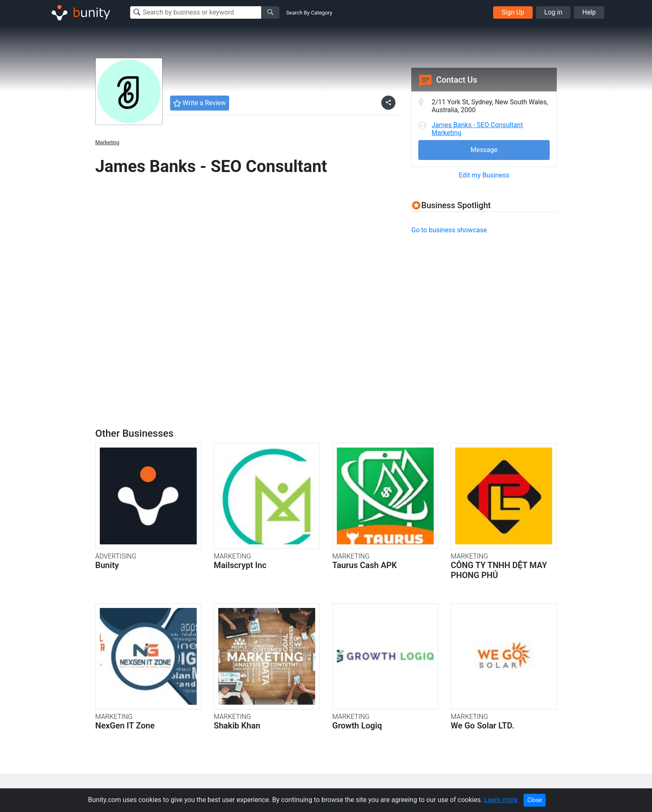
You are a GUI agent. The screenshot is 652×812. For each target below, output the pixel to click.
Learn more (501, 800)
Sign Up (513, 12)
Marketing (107, 142)
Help (589, 12)
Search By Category (309, 13)
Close (535, 800)
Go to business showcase (449, 230)
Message (484, 150)
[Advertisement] (481, 300)
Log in (553, 12)
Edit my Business (484, 175)
